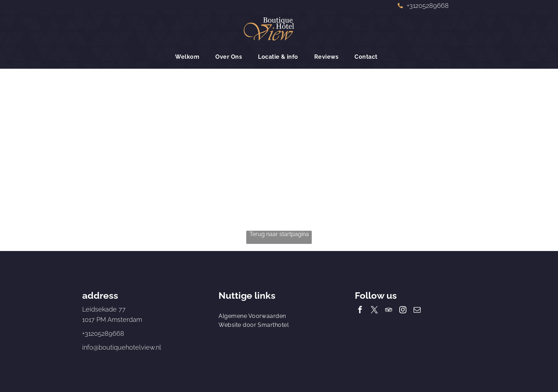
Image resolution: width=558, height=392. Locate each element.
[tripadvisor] (389, 311)
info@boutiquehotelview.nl (122, 347)
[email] (417, 311)
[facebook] (360, 311)
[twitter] (374, 311)
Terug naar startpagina (279, 234)
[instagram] (403, 311)
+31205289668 (103, 333)
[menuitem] (190, 57)
